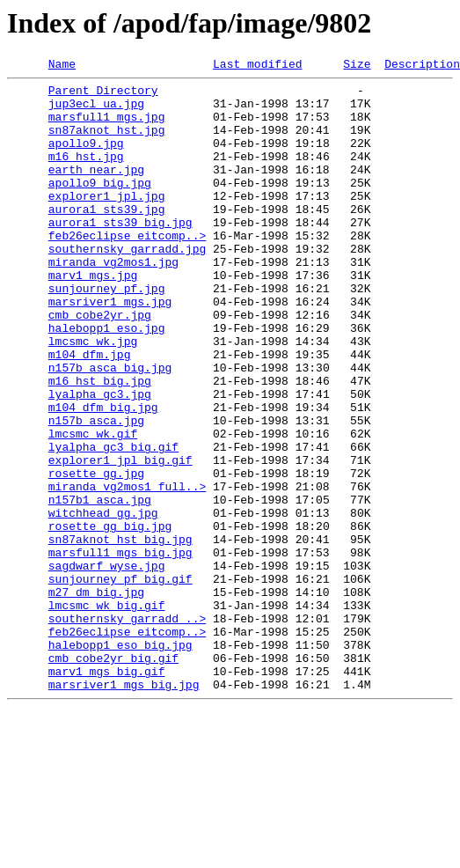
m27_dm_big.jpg (96, 697)
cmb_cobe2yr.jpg (100, 364)
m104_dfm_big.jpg (103, 475)
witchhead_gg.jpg (103, 602)
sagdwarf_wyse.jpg (107, 666)
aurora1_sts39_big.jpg (120, 254)
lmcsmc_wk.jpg (93, 396)
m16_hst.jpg (86, 174)
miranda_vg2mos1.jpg (113, 301)
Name (62, 66)
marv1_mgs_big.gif (107, 792)
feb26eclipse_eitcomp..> (127, 269)
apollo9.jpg (86, 158)
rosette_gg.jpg (96, 555)
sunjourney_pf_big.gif (120, 681)
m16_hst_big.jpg (100, 444)
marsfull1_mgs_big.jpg (120, 650)
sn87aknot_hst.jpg (107, 143)
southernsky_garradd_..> (127, 729)
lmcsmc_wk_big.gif (107, 713)
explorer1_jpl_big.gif (120, 539)
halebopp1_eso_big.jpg (120, 761)
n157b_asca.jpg (96, 491)
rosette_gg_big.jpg (110, 618)
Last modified (257, 66)
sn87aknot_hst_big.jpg (120, 634)
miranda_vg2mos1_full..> (127, 570)
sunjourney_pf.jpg (107, 333)
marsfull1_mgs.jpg (107, 127)
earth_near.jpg (96, 190)
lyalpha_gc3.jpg (100, 460)
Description (422, 66)
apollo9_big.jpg (100, 206)
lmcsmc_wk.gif (93, 507)
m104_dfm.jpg (90, 412)
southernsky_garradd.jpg (127, 285)
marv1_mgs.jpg (93, 317)
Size (357, 66)
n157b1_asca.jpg (100, 586)
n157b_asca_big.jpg (110, 428)
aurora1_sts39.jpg (107, 238)
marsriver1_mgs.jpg (110, 349)
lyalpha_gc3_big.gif (113, 523)
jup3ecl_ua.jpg (96, 111)
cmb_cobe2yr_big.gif (113, 776)
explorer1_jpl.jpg (107, 222)
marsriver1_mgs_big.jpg (124, 808)
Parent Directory (103, 95)
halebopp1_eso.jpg (107, 380)
